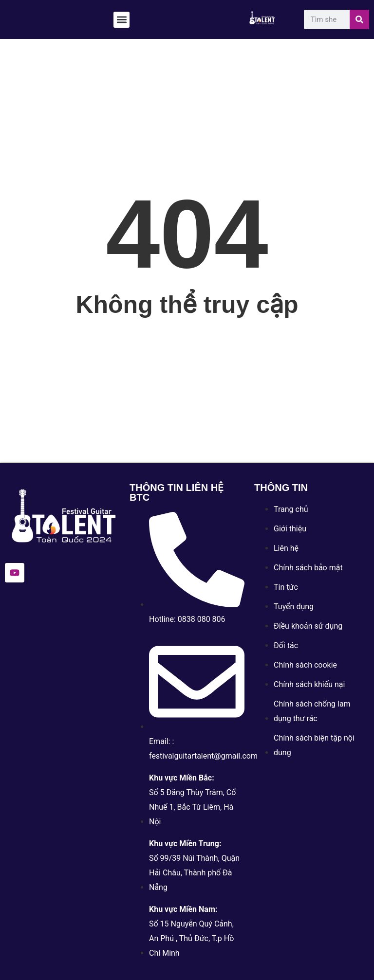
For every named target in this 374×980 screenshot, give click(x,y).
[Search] (359, 19)
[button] (122, 20)
